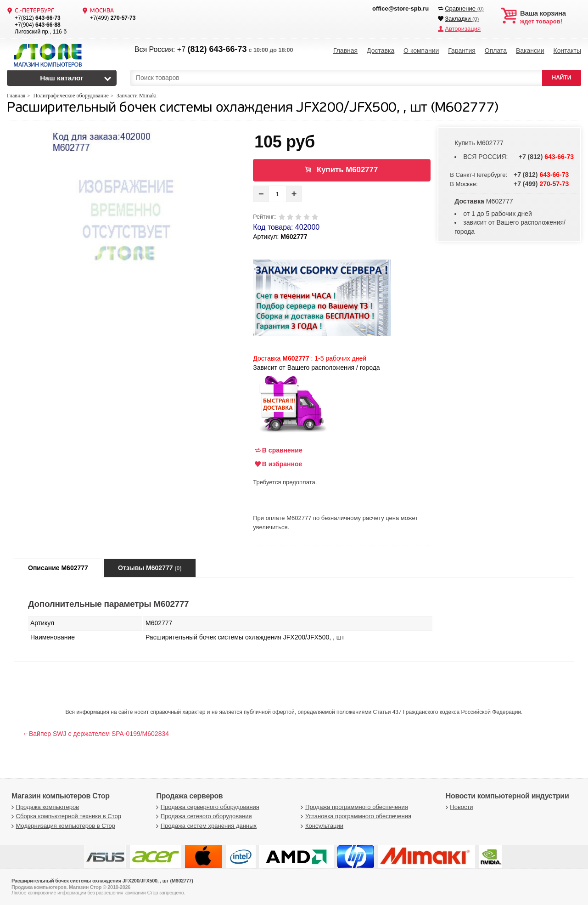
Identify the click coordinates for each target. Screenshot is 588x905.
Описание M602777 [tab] (58, 568)
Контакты (567, 51)
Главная (345, 51)
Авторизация (463, 29)
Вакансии (530, 51)
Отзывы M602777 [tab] (150, 568)
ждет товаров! (551, 17)
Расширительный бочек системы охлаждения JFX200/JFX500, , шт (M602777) (253, 108)
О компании (421, 51)
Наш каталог (62, 78)
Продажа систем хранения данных (205, 826)
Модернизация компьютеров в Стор (62, 826)
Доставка (381, 51)
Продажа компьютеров (44, 807)
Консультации (321, 826)
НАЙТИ (562, 78)
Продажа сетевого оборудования (203, 816)
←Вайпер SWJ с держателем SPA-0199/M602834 (96, 734)
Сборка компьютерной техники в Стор (65, 816)
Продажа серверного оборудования (207, 807)
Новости (458, 807)
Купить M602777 (347, 170)
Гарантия (462, 51)
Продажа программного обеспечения (353, 807)
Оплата (496, 51)
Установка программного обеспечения (355, 816)
